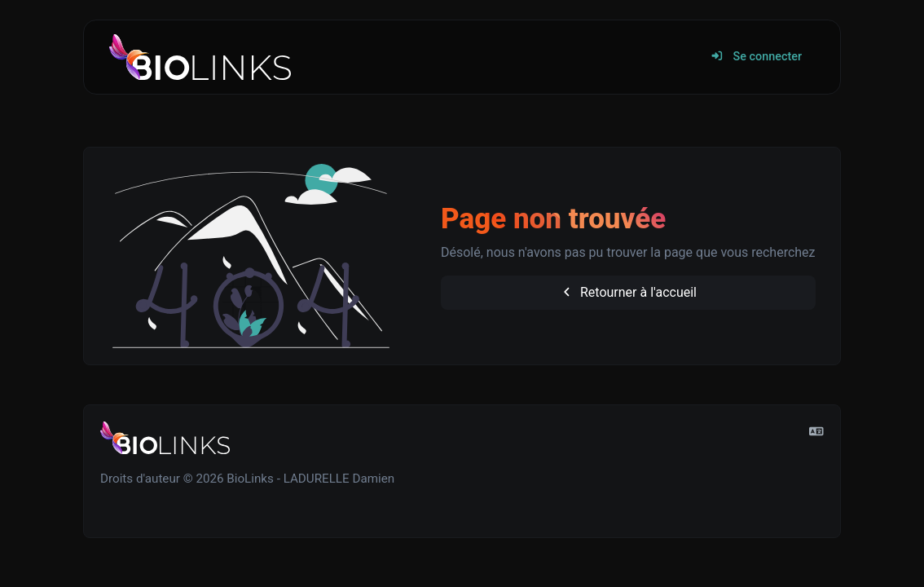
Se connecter (756, 57)
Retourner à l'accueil (628, 292)
